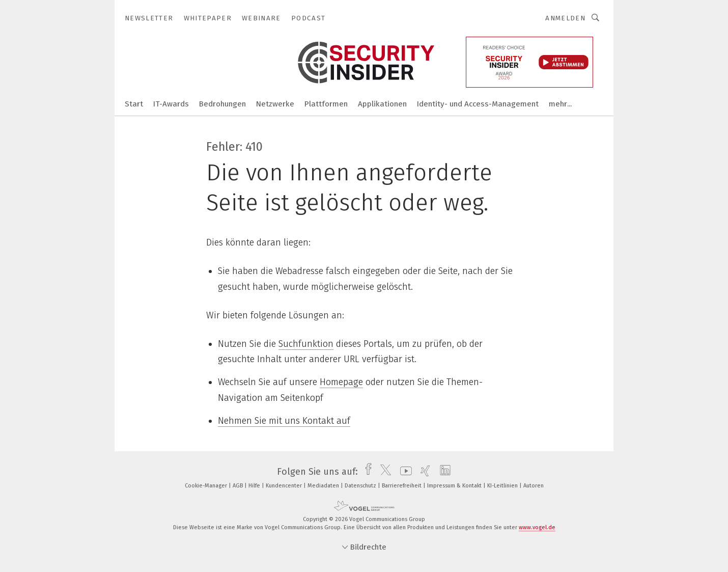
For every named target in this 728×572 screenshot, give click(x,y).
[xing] (423, 472)
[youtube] (403, 472)
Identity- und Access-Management (478, 104)
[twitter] (383, 472)
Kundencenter (285, 486)
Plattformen (326, 104)
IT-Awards (171, 104)
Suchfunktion (306, 344)
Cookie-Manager (207, 486)
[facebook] (366, 472)
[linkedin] (443, 472)
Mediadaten (324, 486)
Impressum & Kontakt (455, 486)
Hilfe (255, 486)
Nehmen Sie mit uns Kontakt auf (284, 421)
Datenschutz (361, 486)
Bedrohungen (222, 104)
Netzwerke (275, 104)
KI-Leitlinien (503, 486)
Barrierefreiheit (402, 486)
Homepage (341, 382)
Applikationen (382, 104)
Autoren (534, 486)
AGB (239, 486)
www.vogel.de (537, 527)
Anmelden (565, 18)
